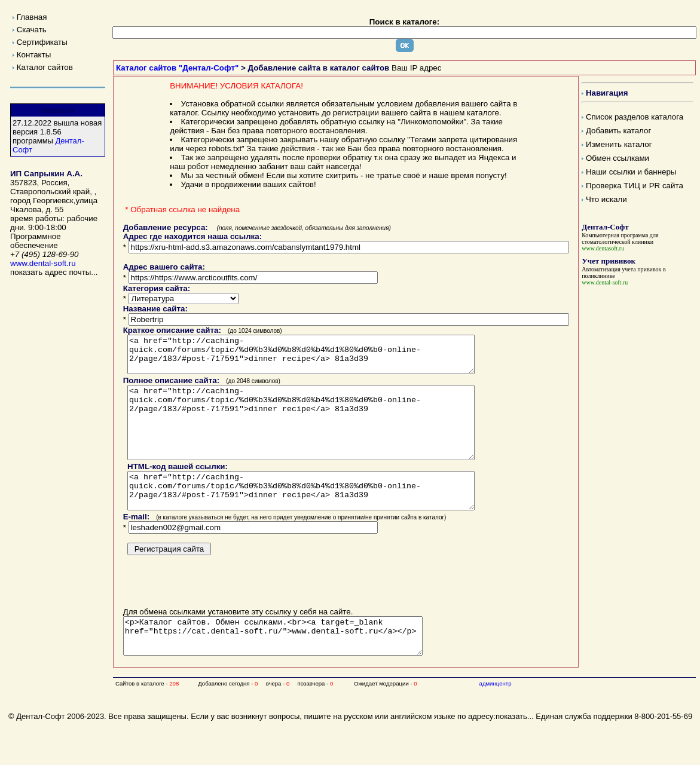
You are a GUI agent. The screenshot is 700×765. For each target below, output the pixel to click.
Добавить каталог (618, 131)
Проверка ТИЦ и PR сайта (635, 186)
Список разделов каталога (635, 117)
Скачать (32, 30)
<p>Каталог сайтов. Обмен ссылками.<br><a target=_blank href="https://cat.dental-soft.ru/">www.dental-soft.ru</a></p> (291, 668)
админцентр (496, 719)
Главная (32, 17)
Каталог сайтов (45, 67)
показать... (515, 752)
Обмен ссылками (618, 158)
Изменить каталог (619, 144)
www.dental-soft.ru (43, 263)
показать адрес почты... (54, 272)
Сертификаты (42, 42)
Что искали (606, 199)
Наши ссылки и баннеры (631, 172)
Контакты (34, 55)
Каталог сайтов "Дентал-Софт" (177, 68)
